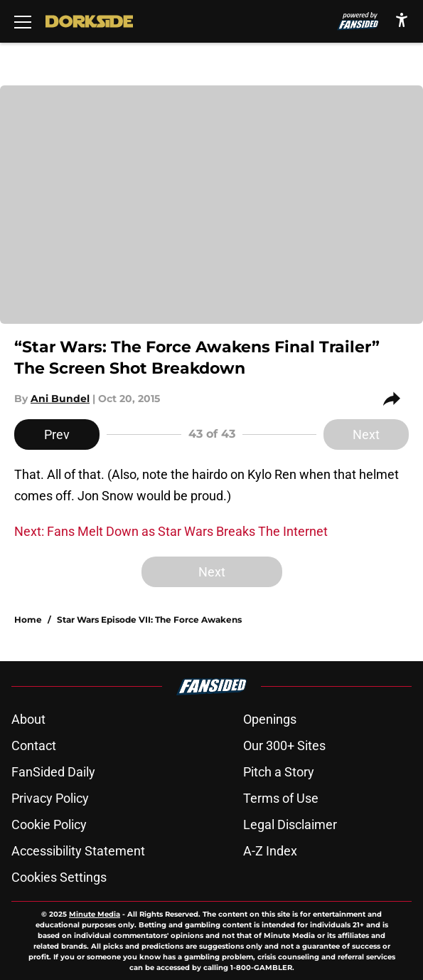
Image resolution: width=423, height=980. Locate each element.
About (28, 719)
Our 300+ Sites (284, 745)
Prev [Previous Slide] (57, 434)
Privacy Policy (50, 798)
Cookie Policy (49, 824)
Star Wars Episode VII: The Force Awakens (149, 620)
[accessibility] (402, 20)
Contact (34, 745)
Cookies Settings (59, 877)
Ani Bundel (60, 399)
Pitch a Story (279, 772)
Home (28, 620)
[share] (396, 399)
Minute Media (95, 914)
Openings (270, 719)
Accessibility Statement (78, 851)
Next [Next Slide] (366, 434)
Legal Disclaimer (290, 824)
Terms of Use (281, 798)
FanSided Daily (53, 772)
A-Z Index (270, 851)
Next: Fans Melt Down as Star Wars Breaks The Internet (171, 531)
